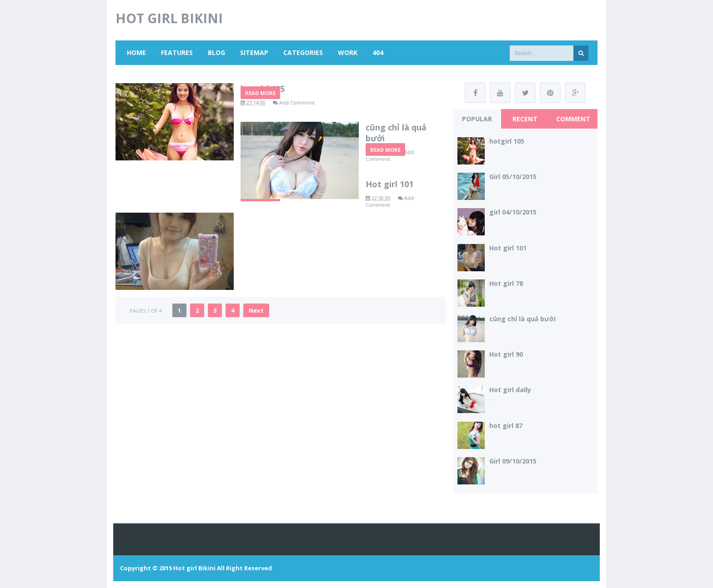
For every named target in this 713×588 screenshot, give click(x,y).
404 (378, 52)
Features (177, 52)
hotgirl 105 (263, 89)
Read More (260, 154)
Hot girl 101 (264, 289)
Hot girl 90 (506, 354)
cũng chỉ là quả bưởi (282, 189)
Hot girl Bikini (194, 568)
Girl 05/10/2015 (513, 177)
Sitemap (254, 52)
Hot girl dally (510, 390)
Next (256, 390)
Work (348, 52)
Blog (216, 52)
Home (136, 52)
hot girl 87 (506, 426)
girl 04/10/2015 (513, 212)
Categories (303, 52)
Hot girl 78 (506, 283)
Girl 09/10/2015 (513, 461)
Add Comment (297, 102)
